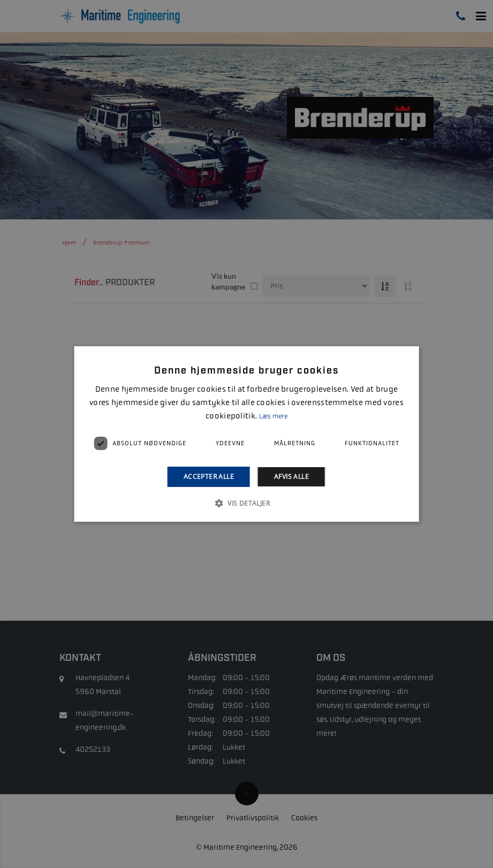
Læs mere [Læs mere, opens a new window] (273, 416)
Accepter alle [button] (209, 477)
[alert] (246, 434)
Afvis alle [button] (291, 477)
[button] (246, 503)
